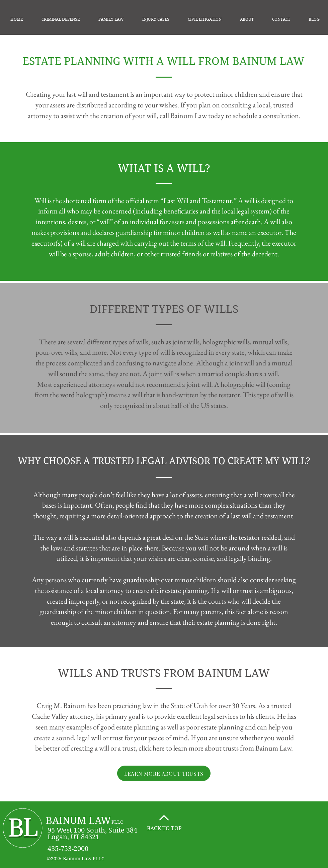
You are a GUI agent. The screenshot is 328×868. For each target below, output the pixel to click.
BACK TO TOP (164, 828)
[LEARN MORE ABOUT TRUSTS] (164, 773)
